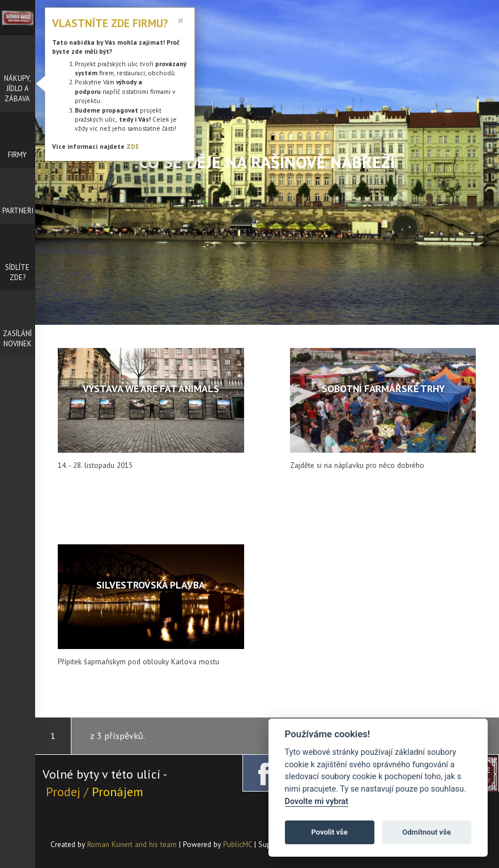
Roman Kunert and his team (133, 844)
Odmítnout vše (427, 832)
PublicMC (238, 844)
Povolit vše (330, 832)
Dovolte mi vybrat (317, 802)
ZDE (133, 146)
